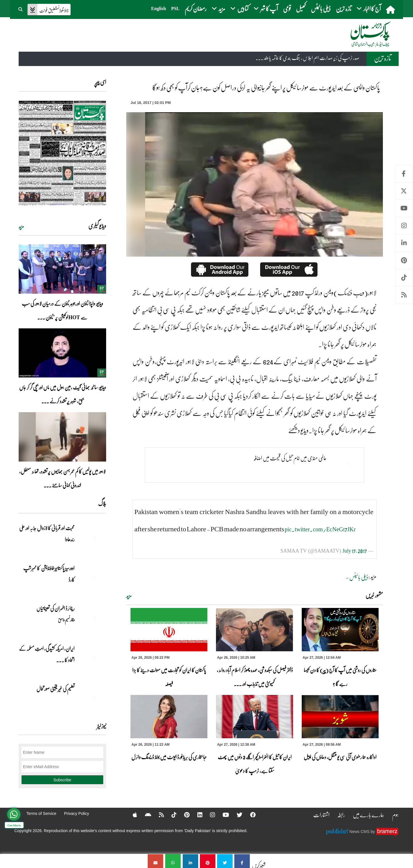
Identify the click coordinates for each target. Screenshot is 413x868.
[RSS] (157, 815)
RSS (404, 295)
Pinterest (404, 260)
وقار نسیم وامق (66, 620)
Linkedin (404, 243)
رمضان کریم (196, 8)
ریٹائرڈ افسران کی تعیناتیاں (55, 608)
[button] (21, 9)
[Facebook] (250, 815)
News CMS (360, 831)
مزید (129, 596)
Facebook (404, 174)
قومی (287, 8)
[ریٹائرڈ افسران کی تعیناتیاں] (92, 618)
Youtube (404, 208)
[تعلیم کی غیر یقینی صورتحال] (92, 699)
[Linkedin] (196, 815)
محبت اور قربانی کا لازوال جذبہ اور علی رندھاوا (47, 534)
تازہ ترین (344, 8)
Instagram (404, 226)
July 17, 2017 (355, 551)
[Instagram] (209, 815)
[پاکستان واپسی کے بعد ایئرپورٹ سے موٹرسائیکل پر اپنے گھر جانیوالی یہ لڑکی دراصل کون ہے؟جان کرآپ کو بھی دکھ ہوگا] (242, 861)
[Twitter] (237, 815)
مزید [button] (218, 8)
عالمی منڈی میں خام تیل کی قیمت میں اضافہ (290, 458)
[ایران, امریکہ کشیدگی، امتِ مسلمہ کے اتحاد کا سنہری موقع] (92, 658)
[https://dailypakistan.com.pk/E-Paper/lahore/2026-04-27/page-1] (62, 153)
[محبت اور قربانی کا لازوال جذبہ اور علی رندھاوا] (92, 538)
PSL (175, 8)
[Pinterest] (183, 815)
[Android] (144, 815)
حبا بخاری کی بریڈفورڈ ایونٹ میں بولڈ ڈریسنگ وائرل (169, 757)
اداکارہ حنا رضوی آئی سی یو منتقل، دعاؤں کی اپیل (340, 757)
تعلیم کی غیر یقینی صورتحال (55, 689)
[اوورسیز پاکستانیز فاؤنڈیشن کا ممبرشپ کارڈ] (92, 578)
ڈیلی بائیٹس (321, 8)
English (159, 8)
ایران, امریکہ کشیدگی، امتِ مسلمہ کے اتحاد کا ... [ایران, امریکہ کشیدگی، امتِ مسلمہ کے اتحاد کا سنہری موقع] (47, 654)
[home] (391, 9)
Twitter (404, 191)
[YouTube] (223, 815)
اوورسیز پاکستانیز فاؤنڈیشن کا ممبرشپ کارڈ (49, 574)
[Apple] (130, 815)
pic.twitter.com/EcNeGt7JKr (320, 529)
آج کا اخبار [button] (369, 8)
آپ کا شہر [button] (266, 8)
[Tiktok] (170, 815)
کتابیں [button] (239, 8)
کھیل (301, 8)
